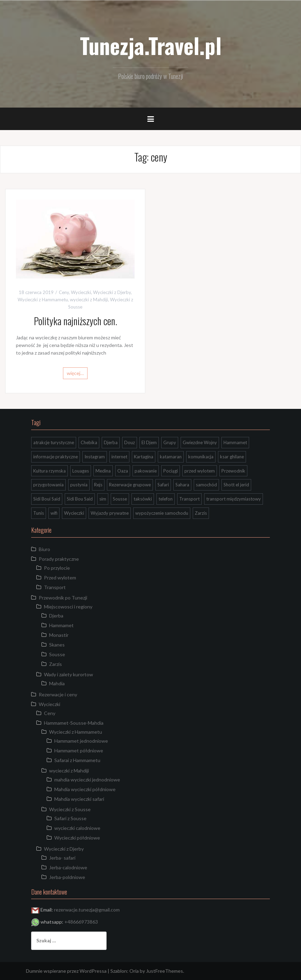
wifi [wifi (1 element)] (54, 513)
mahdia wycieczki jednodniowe (87, 780)
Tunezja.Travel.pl (151, 45)
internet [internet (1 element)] (119, 457)
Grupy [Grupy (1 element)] (170, 442)
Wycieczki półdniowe (77, 838)
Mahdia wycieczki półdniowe (85, 789)
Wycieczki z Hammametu (43, 300)
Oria (134, 971)
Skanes (57, 645)
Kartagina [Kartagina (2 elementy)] (144, 457)
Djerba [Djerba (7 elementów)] (111, 442)
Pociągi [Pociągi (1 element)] (171, 471)
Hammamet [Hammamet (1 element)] (235, 442)
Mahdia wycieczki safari (79, 799)
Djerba (56, 616)
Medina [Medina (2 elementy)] (103, 471)
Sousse (57, 654)
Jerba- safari (62, 858)
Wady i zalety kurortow (69, 674)
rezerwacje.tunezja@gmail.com (87, 910)
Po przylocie (57, 568)
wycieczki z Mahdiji (89, 300)
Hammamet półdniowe (79, 750)
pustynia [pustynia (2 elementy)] (79, 485)
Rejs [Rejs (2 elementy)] (98, 485)
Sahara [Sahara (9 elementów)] (182, 485)
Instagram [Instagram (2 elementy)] (95, 457)
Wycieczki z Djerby (112, 292)
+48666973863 (81, 922)
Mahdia (57, 683)
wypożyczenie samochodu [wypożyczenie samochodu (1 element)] (162, 513)
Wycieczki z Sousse (70, 809)
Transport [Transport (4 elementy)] (189, 499)
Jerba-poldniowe (67, 877)
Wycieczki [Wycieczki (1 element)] (74, 513)
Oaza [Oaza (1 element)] (123, 471)
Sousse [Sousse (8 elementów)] (120, 499)
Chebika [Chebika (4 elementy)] (89, 442)
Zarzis (56, 664)
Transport (55, 587)
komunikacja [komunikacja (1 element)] (201, 457)
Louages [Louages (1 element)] (81, 471)
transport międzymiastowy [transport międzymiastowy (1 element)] (234, 499)
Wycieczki (81, 292)
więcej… (75, 373)
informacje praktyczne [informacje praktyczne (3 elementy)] (56, 457)
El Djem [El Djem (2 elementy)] (149, 442)
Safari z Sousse (70, 818)
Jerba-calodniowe (68, 867)
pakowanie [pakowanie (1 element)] (146, 471)
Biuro (44, 549)
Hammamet (61, 625)
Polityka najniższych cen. (75, 321)
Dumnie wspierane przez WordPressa (66, 971)
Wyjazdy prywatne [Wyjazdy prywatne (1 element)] (110, 513)
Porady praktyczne (59, 559)
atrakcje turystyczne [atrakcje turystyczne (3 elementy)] (54, 442)
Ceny (64, 292)
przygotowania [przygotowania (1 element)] (48, 485)
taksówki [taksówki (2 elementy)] (143, 499)
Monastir (59, 635)
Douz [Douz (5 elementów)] (130, 442)
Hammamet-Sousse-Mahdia (74, 723)
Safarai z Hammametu (77, 760)
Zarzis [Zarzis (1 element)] (201, 513)
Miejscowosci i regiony (68, 607)
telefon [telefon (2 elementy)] (166, 499)
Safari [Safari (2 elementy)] (163, 485)
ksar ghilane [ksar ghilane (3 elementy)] (232, 457)
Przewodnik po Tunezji (63, 598)
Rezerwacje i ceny (58, 694)
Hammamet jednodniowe (81, 741)
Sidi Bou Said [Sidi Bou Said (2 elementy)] (80, 499)
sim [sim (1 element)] (103, 499)
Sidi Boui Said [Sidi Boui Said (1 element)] (47, 499)
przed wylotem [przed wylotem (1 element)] (200, 471)
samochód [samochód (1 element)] (206, 485)
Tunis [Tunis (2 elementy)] (39, 513)
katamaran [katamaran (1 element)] (171, 457)
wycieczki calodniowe (77, 828)
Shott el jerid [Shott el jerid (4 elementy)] (236, 485)
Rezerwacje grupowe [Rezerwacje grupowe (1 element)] (130, 485)
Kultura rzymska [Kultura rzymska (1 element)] (49, 471)
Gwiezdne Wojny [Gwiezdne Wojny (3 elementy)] (200, 442)
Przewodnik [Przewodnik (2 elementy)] (233, 471)
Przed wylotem (60, 578)
